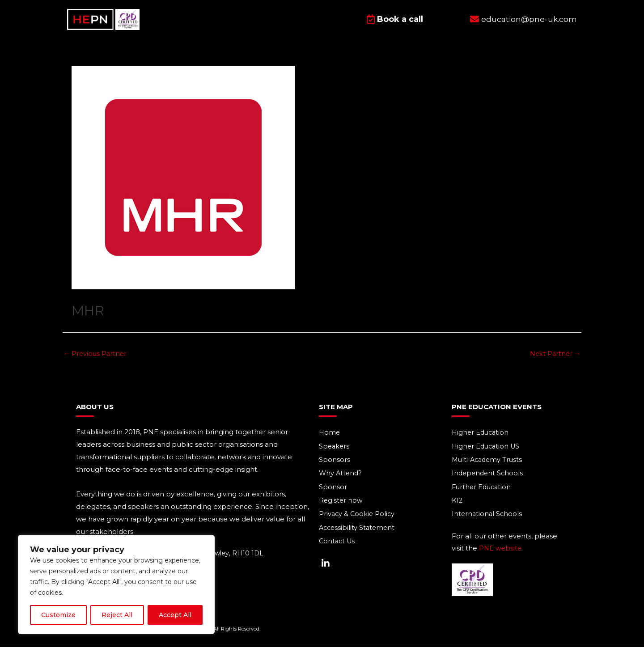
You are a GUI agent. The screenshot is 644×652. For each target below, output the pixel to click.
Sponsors (335, 465)
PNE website (501, 555)
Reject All (117, 615)
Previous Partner (96, 358)
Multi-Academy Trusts (489, 465)
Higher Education (481, 437)
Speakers (335, 451)
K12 (458, 506)
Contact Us (338, 548)
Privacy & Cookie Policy (358, 520)
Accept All (175, 615)
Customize (58, 615)
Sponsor (333, 493)
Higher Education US (487, 451)
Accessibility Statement (358, 534)
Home (330, 437)
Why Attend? (341, 479)
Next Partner (554, 358)
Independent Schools (489, 479)
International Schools (488, 520)
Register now (341, 506)
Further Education (483, 493)
